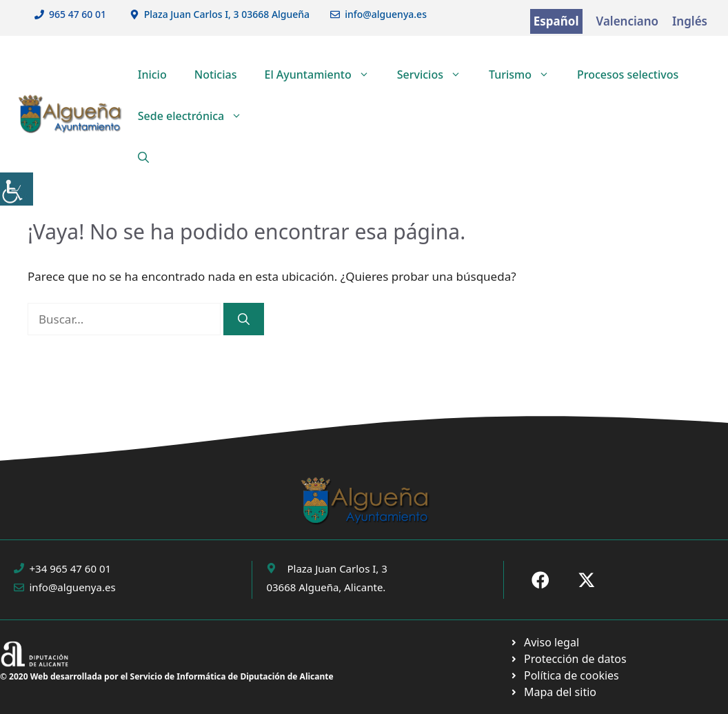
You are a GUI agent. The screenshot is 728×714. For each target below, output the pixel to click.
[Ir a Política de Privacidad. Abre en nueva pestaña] (544, 642)
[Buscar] (244, 319)
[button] (143, 157)
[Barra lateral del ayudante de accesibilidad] (17, 189)
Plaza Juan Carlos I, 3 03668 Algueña (227, 14)
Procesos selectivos (628, 75)
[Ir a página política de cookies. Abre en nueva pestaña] (568, 659)
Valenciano (628, 21)
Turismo (526, 75)
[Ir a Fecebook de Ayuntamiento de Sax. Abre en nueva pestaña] (540, 580)
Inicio (152, 75)
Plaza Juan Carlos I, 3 (337, 568)
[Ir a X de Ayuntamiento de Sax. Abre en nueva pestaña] (587, 580)
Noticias (216, 75)
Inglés (690, 21)
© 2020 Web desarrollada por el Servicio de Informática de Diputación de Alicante (167, 676)
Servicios (436, 75)
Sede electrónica (197, 116)
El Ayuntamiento (323, 75)
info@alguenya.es (386, 14)
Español (556, 21)
